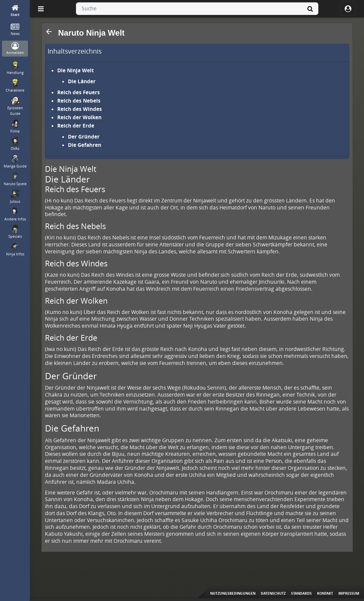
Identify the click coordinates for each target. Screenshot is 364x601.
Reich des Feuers (79, 92)
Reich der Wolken (79, 117)
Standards (301, 593)
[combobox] (197, 9)
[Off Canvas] (41, 9)
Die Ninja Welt (76, 70)
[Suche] (310, 9)
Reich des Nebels (79, 101)
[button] (49, 32)
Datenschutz (273, 593)
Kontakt (325, 593)
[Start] (15, 11)
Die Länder (82, 81)
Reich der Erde (76, 126)
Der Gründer (84, 137)
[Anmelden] (15, 49)
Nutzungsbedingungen (233, 593)
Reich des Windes (80, 109)
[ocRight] (348, 9)
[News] (15, 30)
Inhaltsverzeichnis (75, 51)
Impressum (349, 593)
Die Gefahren (85, 145)
